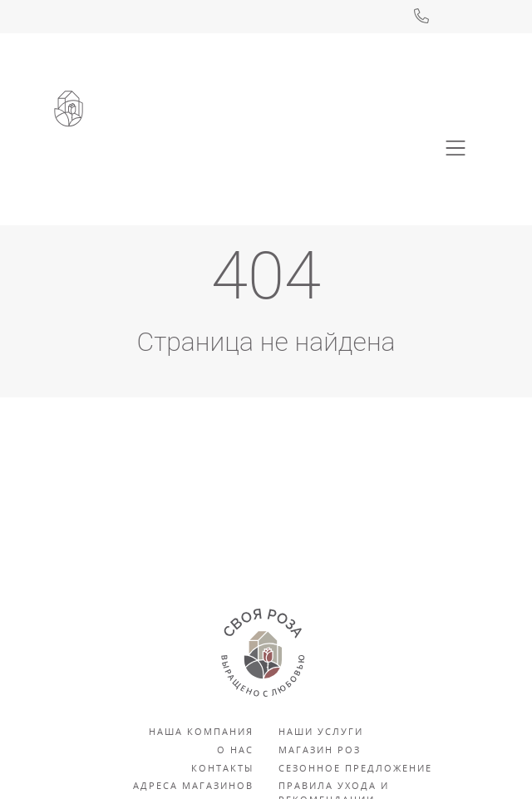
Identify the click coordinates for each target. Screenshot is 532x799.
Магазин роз (320, 750)
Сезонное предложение (355, 768)
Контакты (222, 768)
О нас (235, 750)
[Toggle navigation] (456, 148)
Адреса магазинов (193, 785)
